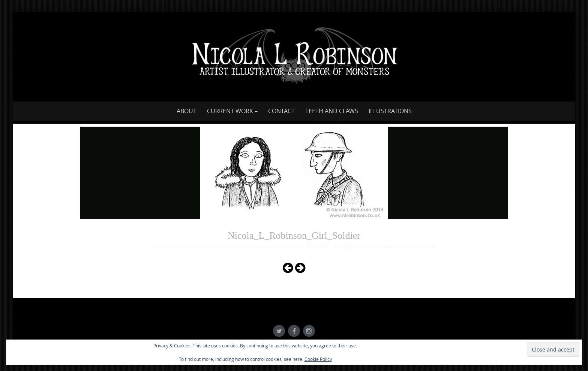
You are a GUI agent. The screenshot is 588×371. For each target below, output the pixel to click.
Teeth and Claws (332, 111)
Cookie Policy (318, 359)
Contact (281, 111)
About (187, 111)
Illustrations (390, 111)
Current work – (232, 111)
